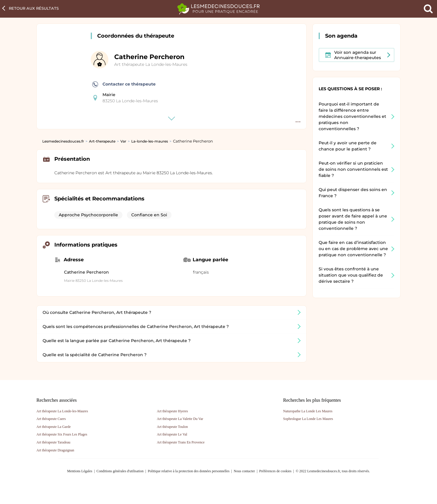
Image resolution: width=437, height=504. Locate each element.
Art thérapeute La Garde (54, 427)
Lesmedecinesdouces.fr (63, 141)
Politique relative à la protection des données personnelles (189, 471)
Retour (34, 8)
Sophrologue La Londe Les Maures (308, 419)
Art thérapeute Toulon (172, 427)
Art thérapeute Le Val (172, 434)
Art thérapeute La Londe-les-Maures (151, 64)
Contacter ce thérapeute (124, 84)
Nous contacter (244, 471)
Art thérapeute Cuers (51, 419)
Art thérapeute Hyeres (172, 411)
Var (123, 141)
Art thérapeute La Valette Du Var (180, 419)
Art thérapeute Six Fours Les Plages (62, 434)
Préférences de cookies (275, 471)
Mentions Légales (80, 471)
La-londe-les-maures (150, 141)
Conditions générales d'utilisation (120, 471)
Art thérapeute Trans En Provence (181, 442)
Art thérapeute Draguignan (55, 450)
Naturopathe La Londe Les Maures (308, 411)
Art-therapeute (102, 141)
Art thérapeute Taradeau (53, 442)
